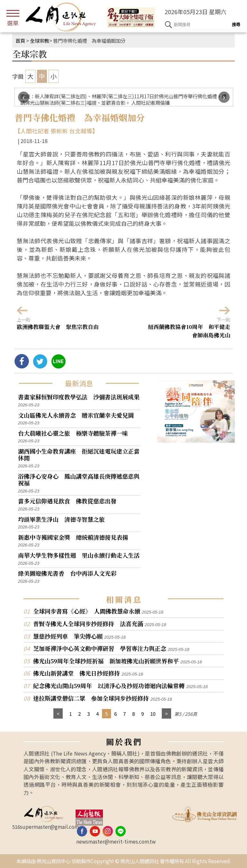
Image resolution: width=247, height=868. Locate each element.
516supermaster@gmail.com (46, 827)
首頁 (20, 40)
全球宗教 (40, 40)
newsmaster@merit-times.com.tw (116, 841)
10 (153, 713)
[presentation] (24, 97)
